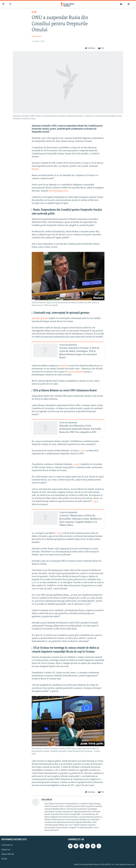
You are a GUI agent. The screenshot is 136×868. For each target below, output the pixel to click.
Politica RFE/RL (8, 854)
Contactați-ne (7, 845)
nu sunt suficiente (76, 372)
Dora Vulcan (37, 37)
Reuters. (36, 169)
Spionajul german (40, 318)
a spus (96, 501)
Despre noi (6, 850)
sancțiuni (64, 366)
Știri (34, 12)
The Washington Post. (59, 191)
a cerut (82, 451)
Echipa (4, 859)
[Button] (90, 48)
